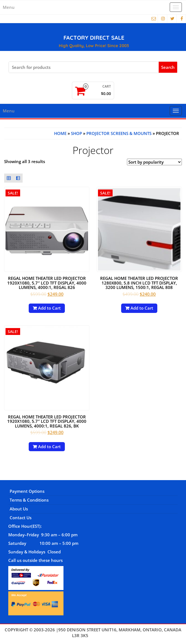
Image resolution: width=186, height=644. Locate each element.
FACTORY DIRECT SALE (94, 38)
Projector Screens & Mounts (119, 133)
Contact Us (21, 518)
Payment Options (27, 491)
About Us (19, 509)
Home (60, 133)
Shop (76, 133)
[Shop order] (154, 162)
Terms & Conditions (29, 500)
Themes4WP (102, 635)
